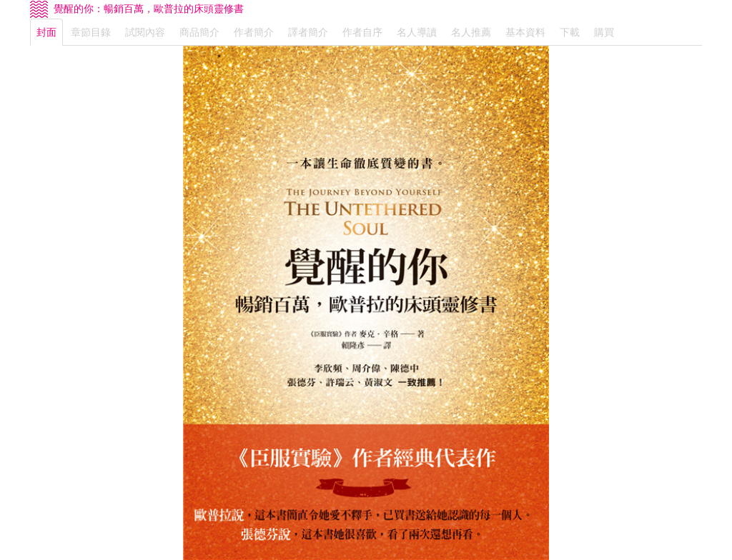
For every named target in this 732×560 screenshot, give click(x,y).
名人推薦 (471, 32)
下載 (570, 32)
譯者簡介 (308, 32)
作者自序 (362, 32)
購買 (604, 32)
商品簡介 (199, 32)
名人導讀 (417, 32)
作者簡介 (254, 32)
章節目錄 (91, 32)
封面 (46, 32)
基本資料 (525, 32)
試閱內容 (145, 32)
